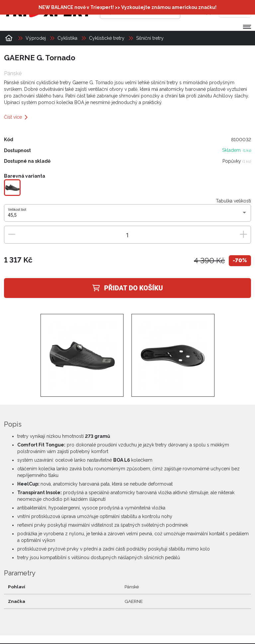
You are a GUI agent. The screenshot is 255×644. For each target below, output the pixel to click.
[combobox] (128, 215)
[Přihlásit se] (195, 12)
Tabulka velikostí (233, 201)
